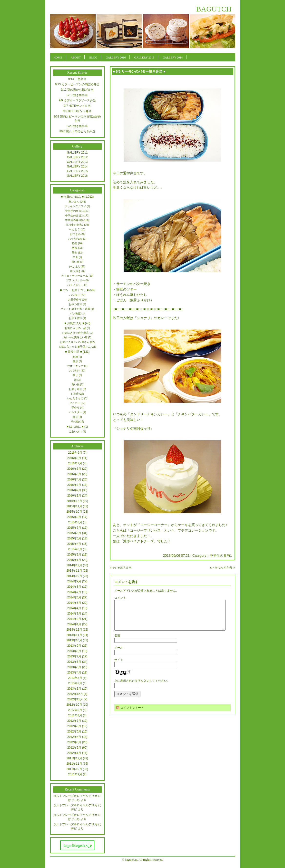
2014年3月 (74, 614)
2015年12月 (74, 501)
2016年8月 (74, 458)
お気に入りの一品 (75, 328)
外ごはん (75, 266)
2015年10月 (74, 512)
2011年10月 (74, 769)
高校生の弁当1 (75, 225)
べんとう (75, 229)
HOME (58, 58)
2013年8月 (74, 651)
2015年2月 (74, 555)
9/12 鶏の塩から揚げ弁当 (77, 90)
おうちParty (75, 239)
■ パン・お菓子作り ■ (74, 290)
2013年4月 (74, 673)
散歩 (75, 361)
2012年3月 (74, 742)
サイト (119, 666)
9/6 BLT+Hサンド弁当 (77, 111)
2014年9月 (74, 581)
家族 (75, 357)
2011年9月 (75, 774)
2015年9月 (74, 517)
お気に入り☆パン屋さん (75, 342)
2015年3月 (75, 549)
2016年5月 (74, 474)
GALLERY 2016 (116, 58)
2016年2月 (74, 490)
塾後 (75, 248)
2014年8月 (74, 587)
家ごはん (74, 202)
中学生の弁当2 (74, 215)
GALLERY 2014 (173, 58)
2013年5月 (74, 667)
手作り (75, 408)
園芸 (75, 417)
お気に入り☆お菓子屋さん (75, 347)
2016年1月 (74, 496)
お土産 (75, 394)
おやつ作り (75, 304)
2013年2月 (75, 683)
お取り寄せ (75, 389)
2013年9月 (74, 646)
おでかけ (75, 371)
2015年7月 (74, 528)
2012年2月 (74, 748)
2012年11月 (75, 699)
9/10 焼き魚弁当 (77, 95)
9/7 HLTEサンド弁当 (77, 106)
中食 (75, 257)
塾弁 (75, 253)
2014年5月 (74, 603)
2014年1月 (74, 624)
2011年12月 (74, 758)
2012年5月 (74, 731)
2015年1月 (74, 560)
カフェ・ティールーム (75, 276)
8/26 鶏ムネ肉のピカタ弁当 (77, 131)
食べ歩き (75, 271)
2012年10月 (74, 705)
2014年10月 (74, 576)
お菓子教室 (75, 318)
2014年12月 (74, 565)
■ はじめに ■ (75, 427)
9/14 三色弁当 (77, 79)
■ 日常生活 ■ (74, 352)
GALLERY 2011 (77, 153)
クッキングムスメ (75, 206)
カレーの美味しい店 (75, 337)
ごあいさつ (75, 431)
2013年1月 (74, 689)
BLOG (93, 58)
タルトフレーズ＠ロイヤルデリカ (75, 796)
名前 (117, 641)
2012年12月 (75, 694)
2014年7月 (74, 592)
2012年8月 (75, 715)
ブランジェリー (75, 280)
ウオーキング (75, 366)
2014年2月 (74, 619)
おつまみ (75, 234)
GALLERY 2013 (77, 162)
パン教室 (75, 313)
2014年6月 (74, 597)
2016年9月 (75, 453)
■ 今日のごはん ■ (72, 197)
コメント (120, 598)
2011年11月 (74, 764)
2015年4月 (74, 544)
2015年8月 (75, 522)
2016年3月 (74, 485)
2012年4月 (74, 737)
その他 (75, 421)
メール (119, 653)
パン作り (75, 295)
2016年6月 (74, 469)
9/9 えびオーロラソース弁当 (77, 100)
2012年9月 (75, 710)
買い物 (75, 384)
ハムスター (75, 412)
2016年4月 (74, 479)
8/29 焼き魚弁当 (77, 126)
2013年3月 (75, 678)
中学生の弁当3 (74, 220)
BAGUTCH (214, 9)
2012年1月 (74, 753)
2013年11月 (74, 635)
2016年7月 (75, 463)
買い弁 (75, 262)
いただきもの (75, 398)
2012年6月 (74, 726)
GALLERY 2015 (144, 58)
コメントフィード (132, 713)
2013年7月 (74, 656)
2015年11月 (74, 506)
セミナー (75, 403)
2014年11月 (74, 571)
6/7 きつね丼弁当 (221, 568)
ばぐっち (74, 800)
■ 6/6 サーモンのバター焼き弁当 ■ (139, 71)
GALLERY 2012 (77, 157)
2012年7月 (74, 721)
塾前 (75, 243)
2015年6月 (74, 533)
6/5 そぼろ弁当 (122, 568)
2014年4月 (74, 608)
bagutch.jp (131, 860)
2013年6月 (74, 662)
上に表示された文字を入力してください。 (142, 687)
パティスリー (75, 285)
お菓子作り (75, 300)
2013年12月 (74, 630)
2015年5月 (74, 538)
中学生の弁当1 (221, 556)
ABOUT (76, 58)
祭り (75, 375)
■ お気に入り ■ (74, 323)
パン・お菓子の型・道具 (75, 309)
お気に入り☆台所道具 (75, 333)
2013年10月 (74, 640)
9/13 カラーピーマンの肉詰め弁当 (77, 84)
